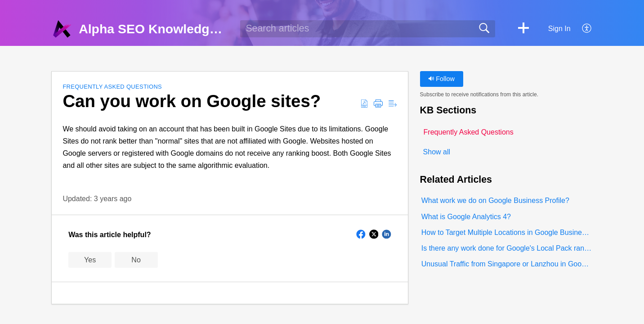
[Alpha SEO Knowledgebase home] (62, 29)
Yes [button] (90, 260)
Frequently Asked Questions (112, 87)
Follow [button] (441, 79)
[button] (523, 29)
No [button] (136, 260)
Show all (437, 152)
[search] (368, 29)
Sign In (559, 29)
